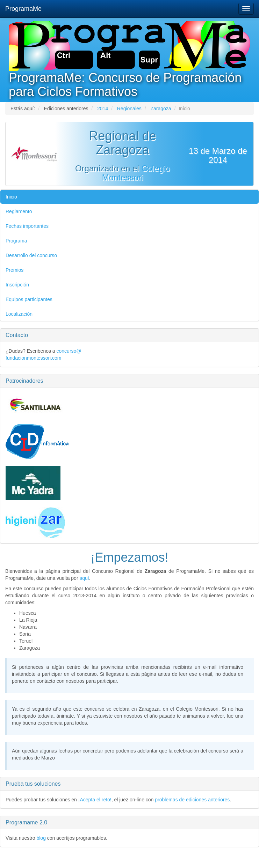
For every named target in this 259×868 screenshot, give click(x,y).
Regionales (129, 108)
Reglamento (19, 211)
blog (41, 838)
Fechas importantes (27, 226)
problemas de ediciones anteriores (192, 800)
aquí (84, 578)
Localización (19, 314)
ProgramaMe (23, 9)
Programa (16, 241)
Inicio (11, 197)
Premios (15, 270)
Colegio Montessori (136, 173)
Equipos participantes (29, 299)
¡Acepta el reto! (95, 800)
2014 (103, 108)
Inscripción (17, 285)
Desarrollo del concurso (31, 255)
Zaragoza (161, 108)
